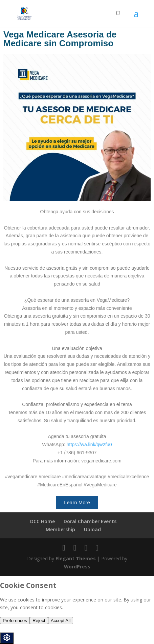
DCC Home (42, 521)
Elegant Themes (76, 558)
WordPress (77, 567)
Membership (60, 529)
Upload (92, 529)
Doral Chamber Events (90, 521)
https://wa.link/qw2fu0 (89, 445)
